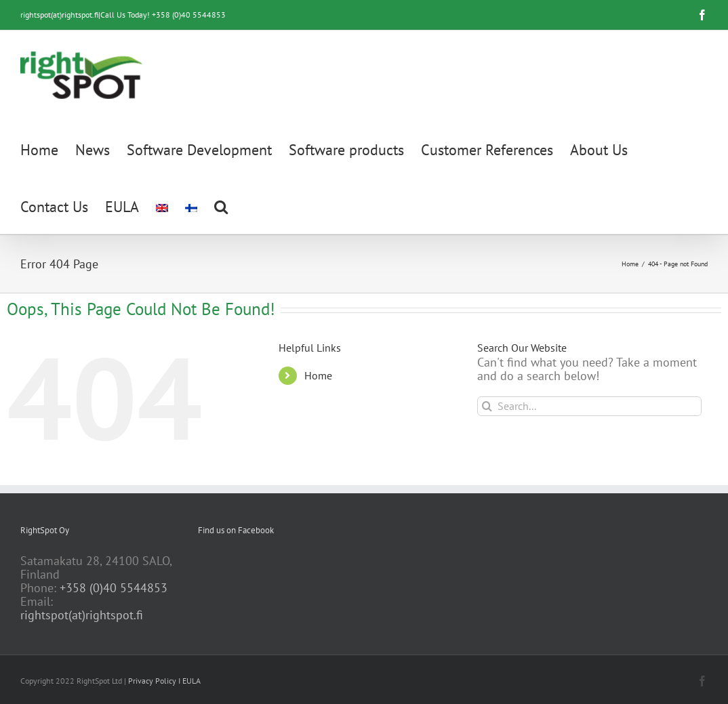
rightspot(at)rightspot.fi (82, 615)
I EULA (189, 681)
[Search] (487, 406)
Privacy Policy (152, 681)
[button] (221, 205)
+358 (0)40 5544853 (114, 588)
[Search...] (589, 406)
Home (318, 375)
